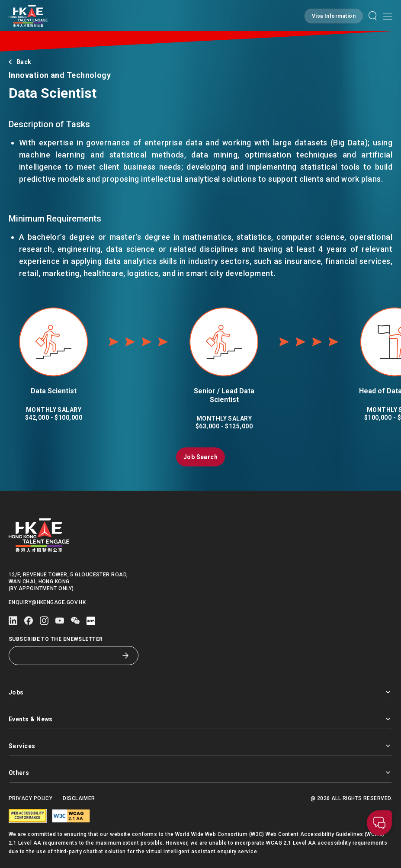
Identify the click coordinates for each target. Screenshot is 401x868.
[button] (334, 16)
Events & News (200, 719)
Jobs (200, 692)
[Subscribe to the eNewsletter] (67, 656)
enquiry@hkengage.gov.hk (47, 602)
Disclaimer (79, 798)
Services (200, 746)
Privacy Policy (30, 798)
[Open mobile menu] (388, 16)
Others (200, 773)
